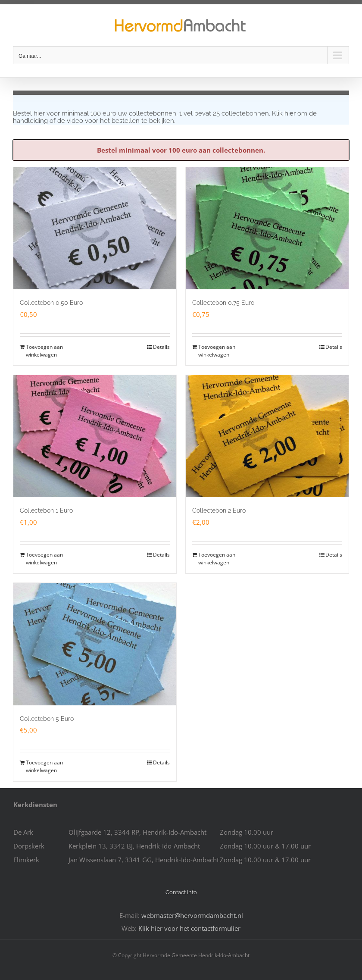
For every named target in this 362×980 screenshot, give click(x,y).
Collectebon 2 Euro (219, 510)
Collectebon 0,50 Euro (51, 303)
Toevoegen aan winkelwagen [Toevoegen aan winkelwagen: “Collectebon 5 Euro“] (44, 766)
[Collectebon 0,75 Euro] (267, 229)
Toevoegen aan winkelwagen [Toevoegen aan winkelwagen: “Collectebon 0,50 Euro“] (44, 351)
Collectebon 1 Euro (46, 510)
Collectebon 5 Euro (47, 719)
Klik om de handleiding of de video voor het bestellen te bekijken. (165, 117)
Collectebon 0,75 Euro (223, 303)
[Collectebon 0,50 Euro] (95, 229)
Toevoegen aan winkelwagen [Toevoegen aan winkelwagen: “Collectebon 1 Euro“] (44, 559)
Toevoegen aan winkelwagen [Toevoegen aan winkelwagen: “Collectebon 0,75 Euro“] (217, 351)
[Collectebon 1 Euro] (95, 436)
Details (161, 347)
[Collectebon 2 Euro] (267, 436)
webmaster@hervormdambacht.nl (192, 915)
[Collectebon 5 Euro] (95, 644)
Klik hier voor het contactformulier (189, 928)
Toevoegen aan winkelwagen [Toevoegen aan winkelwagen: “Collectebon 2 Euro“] (217, 559)
